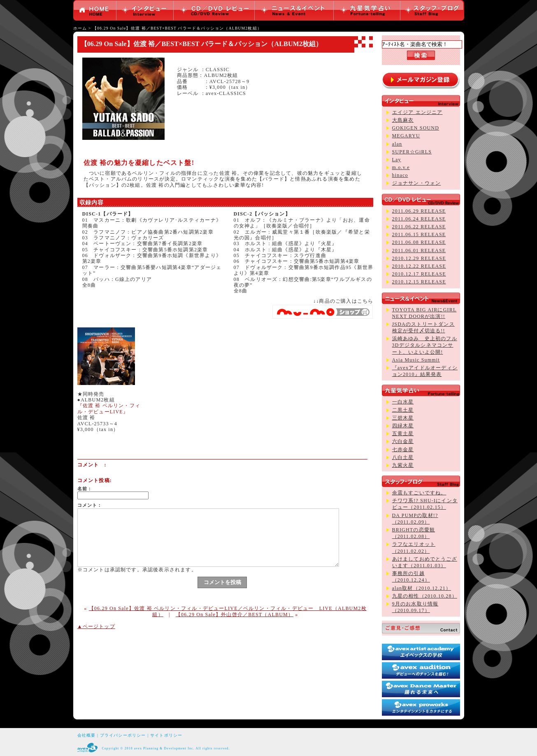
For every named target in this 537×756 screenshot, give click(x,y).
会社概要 (87, 735)
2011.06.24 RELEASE (419, 219)
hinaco (400, 175)
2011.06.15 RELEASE (419, 234)
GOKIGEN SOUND (416, 128)
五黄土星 (403, 434)
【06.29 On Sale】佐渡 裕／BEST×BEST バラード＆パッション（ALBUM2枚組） (177, 28)
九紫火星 (403, 465)
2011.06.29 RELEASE (419, 211)
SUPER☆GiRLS (412, 152)
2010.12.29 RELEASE (419, 258)
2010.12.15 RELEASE (419, 282)
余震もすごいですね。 (419, 493)
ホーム (80, 28)
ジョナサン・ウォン (417, 183)
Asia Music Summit (416, 360)
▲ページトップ (96, 626)
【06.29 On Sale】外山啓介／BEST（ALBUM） (235, 615)
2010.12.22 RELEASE (419, 266)
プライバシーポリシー (123, 735)
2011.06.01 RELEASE (419, 250)
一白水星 (403, 402)
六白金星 (403, 441)
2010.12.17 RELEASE (419, 274)
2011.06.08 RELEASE (419, 242)
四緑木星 (403, 426)
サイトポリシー (166, 735)
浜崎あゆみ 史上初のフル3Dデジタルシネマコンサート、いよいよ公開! (425, 345)
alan (397, 144)
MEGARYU (406, 136)
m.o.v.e (401, 167)
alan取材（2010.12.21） (422, 588)
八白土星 (403, 457)
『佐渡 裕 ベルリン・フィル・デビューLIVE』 (109, 408)
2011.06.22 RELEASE (419, 227)
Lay (397, 160)
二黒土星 (403, 410)
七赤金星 (403, 450)
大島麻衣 (403, 120)
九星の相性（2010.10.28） (425, 596)
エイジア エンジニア (417, 112)
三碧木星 (403, 418)
